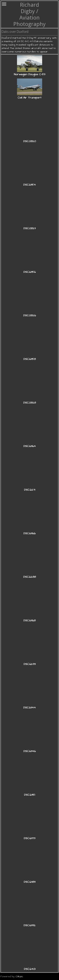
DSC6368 (29, 621)
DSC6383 (30, 882)
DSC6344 (29, 708)
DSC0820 (30, 141)
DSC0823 (29, 228)
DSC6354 (29, 185)
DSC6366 (29, 533)
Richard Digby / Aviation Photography (29, 14)
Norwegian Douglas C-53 (29, 74)
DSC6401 (30, 969)
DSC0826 (30, 316)
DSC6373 (29, 838)
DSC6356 (30, 272)
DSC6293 (30, 664)
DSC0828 (30, 403)
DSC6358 (30, 359)
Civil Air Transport (29, 98)
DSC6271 (30, 490)
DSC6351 (29, 795)
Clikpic (19, 976)
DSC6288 (30, 577)
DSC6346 (30, 751)
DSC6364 (30, 446)
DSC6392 (30, 925)
